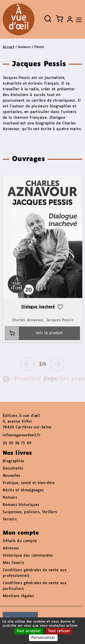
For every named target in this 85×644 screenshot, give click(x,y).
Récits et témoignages (23, 490)
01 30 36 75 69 (17, 443)
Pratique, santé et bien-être (29, 483)
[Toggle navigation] (78, 19)
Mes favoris (13, 563)
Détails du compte (20, 541)
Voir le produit (34, 333)
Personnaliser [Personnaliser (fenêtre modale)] (43, 638)
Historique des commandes (28, 556)
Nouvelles (12, 476)
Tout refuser (59, 631)
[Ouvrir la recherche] (48, 19)
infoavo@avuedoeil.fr (22, 435)
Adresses (11, 548)
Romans (10, 498)
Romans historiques (21, 505)
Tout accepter (29, 631)
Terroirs (10, 519)
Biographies (13, 461)
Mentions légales (18, 596)
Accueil (8, 47)
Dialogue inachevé (38, 307)
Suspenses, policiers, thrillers (30, 512)
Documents (13, 468)
